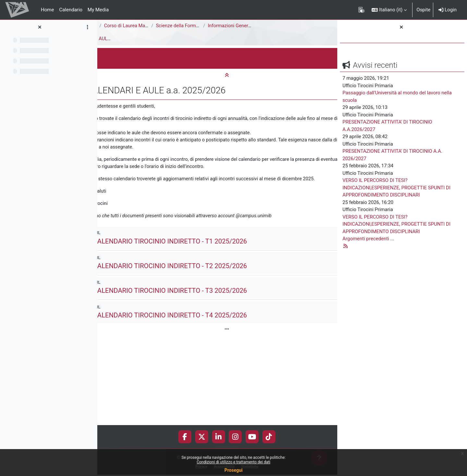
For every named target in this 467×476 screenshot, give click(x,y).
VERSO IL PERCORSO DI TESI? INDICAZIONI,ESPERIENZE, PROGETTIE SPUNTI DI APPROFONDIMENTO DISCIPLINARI (396, 188)
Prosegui (233, 470)
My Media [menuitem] (98, 10)
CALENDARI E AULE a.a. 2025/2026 (165, 39)
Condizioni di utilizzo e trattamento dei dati (233, 462)
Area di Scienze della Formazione (138, 26)
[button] (389, 10)
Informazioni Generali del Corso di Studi (308, 26)
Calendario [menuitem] (71, 10)
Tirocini (111, 39)
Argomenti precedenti (366, 239)
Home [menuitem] (47, 10)
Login (448, 10)
